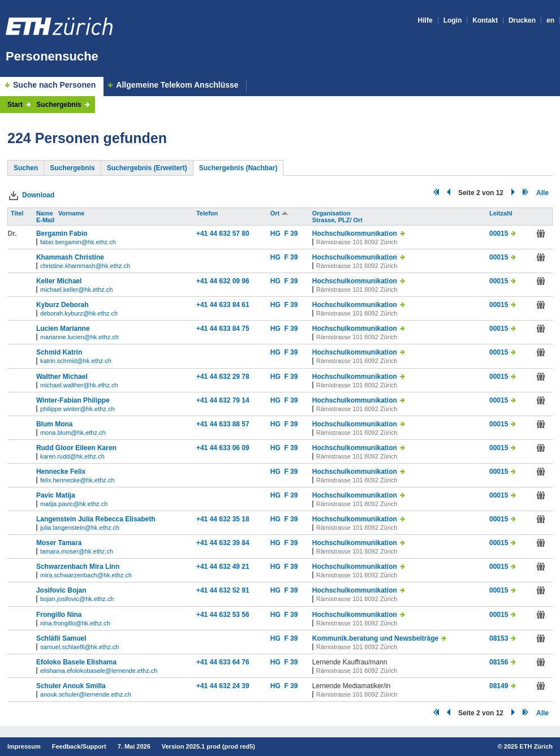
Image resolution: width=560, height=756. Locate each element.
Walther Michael (62, 377)
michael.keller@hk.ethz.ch (77, 290)
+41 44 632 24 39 (223, 686)
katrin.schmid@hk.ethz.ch (76, 361)
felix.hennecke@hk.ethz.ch (77, 480)
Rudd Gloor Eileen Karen (76, 448)
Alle (542, 193)
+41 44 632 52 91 (223, 590)
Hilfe (425, 20)
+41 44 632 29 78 (223, 377)
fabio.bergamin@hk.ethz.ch (78, 242)
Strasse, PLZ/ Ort (338, 220)
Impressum (24, 746)
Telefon (208, 213)
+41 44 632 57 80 (223, 234)
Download (38, 195)
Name (46, 213)
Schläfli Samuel (61, 638)
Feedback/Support (79, 746)
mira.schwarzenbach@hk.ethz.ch (86, 575)
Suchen (26, 168)
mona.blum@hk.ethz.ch (73, 433)
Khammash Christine (70, 257)
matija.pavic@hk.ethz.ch (74, 504)
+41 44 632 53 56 (223, 615)
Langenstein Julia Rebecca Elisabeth (96, 519)
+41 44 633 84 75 (223, 329)
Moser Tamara (59, 543)
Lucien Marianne (63, 329)
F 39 (291, 234)
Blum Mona (55, 424)
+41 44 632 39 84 (223, 543)
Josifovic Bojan (61, 590)
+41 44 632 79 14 (223, 400)
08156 (499, 662)
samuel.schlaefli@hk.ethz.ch (80, 647)
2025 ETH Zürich (528, 746)
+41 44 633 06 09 (223, 448)
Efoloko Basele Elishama (76, 662)
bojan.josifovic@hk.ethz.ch (77, 599)
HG (277, 234)
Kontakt (485, 20)
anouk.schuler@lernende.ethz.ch (86, 694)
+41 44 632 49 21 (223, 567)
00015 (499, 234)
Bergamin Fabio (62, 234)
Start (15, 105)
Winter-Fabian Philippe (73, 400)
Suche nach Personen (54, 85)
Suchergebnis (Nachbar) (238, 168)
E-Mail (46, 220)
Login (453, 20)
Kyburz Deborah (63, 305)
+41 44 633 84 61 (223, 305)
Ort (280, 213)
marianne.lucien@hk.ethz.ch (79, 337)
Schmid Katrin (59, 352)
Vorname (72, 213)
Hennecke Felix (61, 472)
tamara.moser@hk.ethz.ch (77, 551)
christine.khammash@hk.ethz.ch (85, 266)
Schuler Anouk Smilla (71, 686)
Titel (18, 213)
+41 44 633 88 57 (223, 424)
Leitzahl (502, 213)
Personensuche (52, 56)
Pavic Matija (56, 495)
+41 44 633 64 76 (223, 662)
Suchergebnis (59, 105)
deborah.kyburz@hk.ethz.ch (79, 313)
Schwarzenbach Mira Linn (78, 567)
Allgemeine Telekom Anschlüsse (177, 85)
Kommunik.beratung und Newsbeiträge (375, 638)
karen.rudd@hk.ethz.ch (72, 456)
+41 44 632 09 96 (223, 281)
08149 (499, 686)
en (550, 20)
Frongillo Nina (59, 615)
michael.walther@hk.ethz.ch (79, 385)
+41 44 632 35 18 (223, 519)
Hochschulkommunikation (355, 234)
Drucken (522, 20)
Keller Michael (59, 281)
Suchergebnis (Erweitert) (147, 168)
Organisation (332, 213)
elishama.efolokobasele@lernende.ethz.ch (99, 671)
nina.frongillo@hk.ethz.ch (75, 623)
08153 (499, 638)
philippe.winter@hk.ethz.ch (77, 409)
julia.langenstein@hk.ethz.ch (80, 528)
